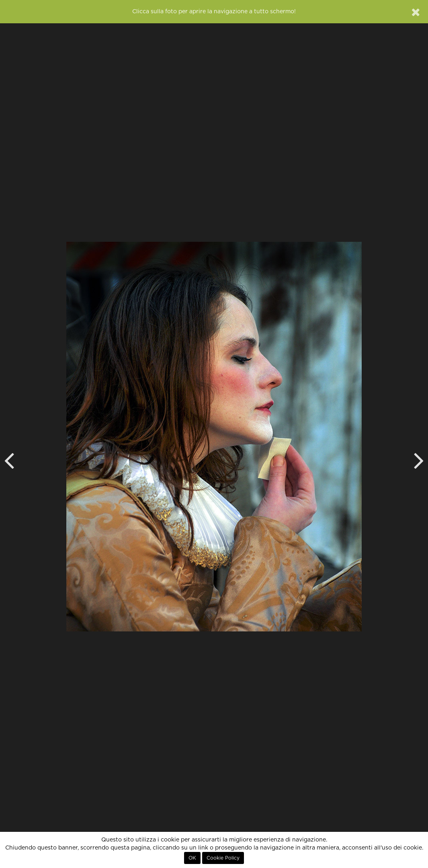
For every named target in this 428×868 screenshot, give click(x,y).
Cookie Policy (223, 858)
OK (192, 858)
